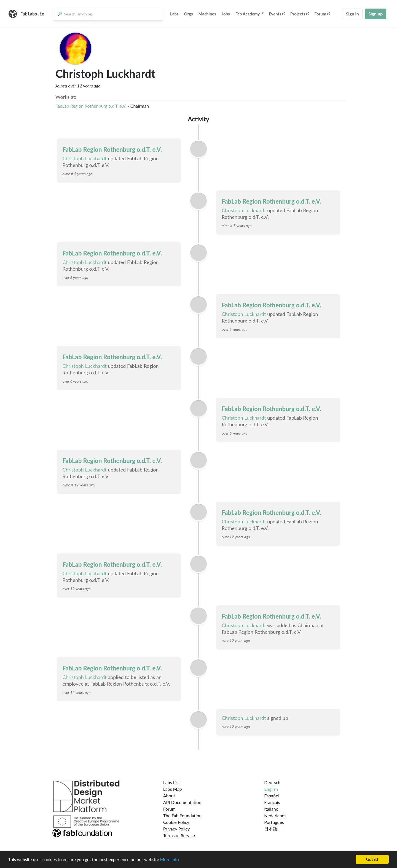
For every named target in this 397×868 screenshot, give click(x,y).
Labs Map (173, 789)
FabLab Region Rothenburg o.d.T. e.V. (91, 106)
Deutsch (272, 782)
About (169, 796)
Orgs (189, 14)
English (271, 789)
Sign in (352, 14)
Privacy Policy (177, 829)
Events (277, 14)
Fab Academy (250, 14)
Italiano (271, 809)
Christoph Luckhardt (84, 158)
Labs (174, 14)
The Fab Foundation (183, 815)
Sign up (375, 14)
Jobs (226, 14)
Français (272, 802)
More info (170, 860)
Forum (322, 14)
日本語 (271, 829)
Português (274, 822)
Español (272, 796)
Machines (207, 14)
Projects (300, 14)
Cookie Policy (176, 822)
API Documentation (182, 802)
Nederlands (275, 815)
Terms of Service (179, 835)
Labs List (172, 782)
